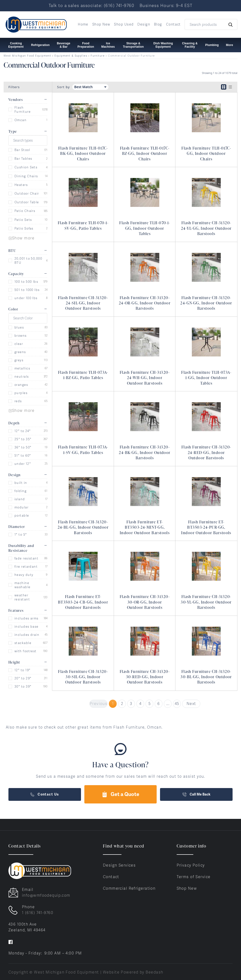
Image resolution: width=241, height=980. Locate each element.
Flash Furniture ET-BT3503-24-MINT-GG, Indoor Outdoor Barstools (145, 527)
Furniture (98, 56)
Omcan (20, 120)
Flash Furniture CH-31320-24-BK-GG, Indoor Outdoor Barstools (145, 452)
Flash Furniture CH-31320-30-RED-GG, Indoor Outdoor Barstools (145, 677)
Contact (173, 24)
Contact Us (45, 794)
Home (83, 24)
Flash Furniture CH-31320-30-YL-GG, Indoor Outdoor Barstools (206, 602)
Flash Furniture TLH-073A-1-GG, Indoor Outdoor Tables (206, 378)
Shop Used (124, 24)
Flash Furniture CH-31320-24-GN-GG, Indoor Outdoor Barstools (206, 303)
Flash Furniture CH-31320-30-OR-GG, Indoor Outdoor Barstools (145, 602)
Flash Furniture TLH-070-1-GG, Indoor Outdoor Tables (145, 228)
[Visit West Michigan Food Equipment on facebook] (11, 942)
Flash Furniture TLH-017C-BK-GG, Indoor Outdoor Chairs (83, 154)
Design (144, 24)
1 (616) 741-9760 (38, 913)
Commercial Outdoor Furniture (131, 56)
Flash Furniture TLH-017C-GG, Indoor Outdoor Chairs (206, 154)
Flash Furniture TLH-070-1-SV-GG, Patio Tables (83, 225)
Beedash (154, 972)
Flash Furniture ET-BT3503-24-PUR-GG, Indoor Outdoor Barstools (206, 527)
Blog (158, 24)
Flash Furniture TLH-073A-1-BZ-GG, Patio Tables (83, 375)
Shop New (101, 24)
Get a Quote (120, 794)
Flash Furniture (23, 110)
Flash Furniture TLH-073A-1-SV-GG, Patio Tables (83, 450)
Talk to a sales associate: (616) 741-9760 (91, 5)
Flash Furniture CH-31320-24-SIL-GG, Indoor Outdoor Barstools (83, 303)
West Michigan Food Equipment (27, 56)
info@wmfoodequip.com (46, 895)
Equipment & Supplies (71, 56)
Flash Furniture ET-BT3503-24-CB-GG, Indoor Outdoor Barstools (83, 602)
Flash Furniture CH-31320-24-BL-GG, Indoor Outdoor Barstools (83, 527)
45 (177, 704)
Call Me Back (196, 794)
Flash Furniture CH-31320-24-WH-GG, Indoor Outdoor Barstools (145, 378)
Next (191, 704)
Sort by (64, 87)
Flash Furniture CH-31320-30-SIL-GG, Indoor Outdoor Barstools (83, 677)
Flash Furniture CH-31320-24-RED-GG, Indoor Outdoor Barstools (206, 452)
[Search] (211, 24)
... (168, 704)
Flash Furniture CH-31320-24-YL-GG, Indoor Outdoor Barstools (206, 228)
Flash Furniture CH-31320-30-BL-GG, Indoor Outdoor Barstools (206, 677)
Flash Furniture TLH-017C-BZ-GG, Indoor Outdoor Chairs (145, 154)
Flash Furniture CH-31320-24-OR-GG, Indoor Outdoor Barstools (145, 303)
